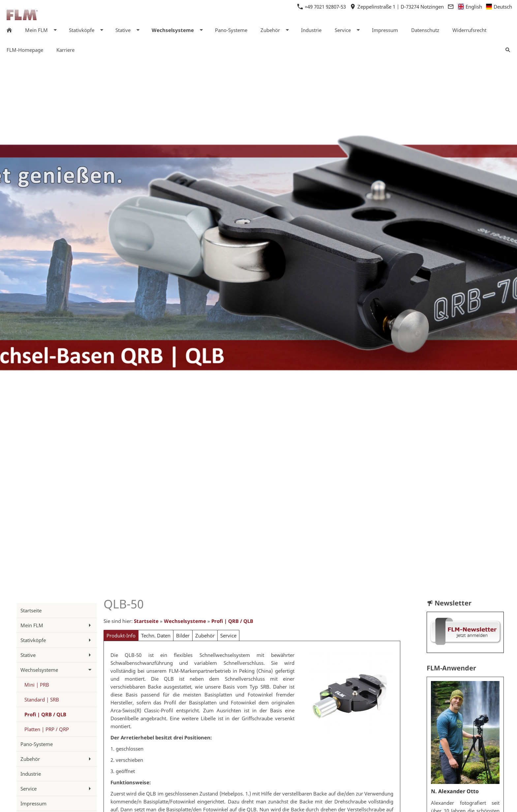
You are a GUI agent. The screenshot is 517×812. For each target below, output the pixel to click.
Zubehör (205, 635)
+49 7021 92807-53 (322, 7)
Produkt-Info (121, 635)
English (470, 7)
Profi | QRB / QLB (232, 621)
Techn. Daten (156, 635)
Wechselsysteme (185, 621)
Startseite (146, 621)
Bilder (183, 635)
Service (228, 635)
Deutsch (499, 7)
